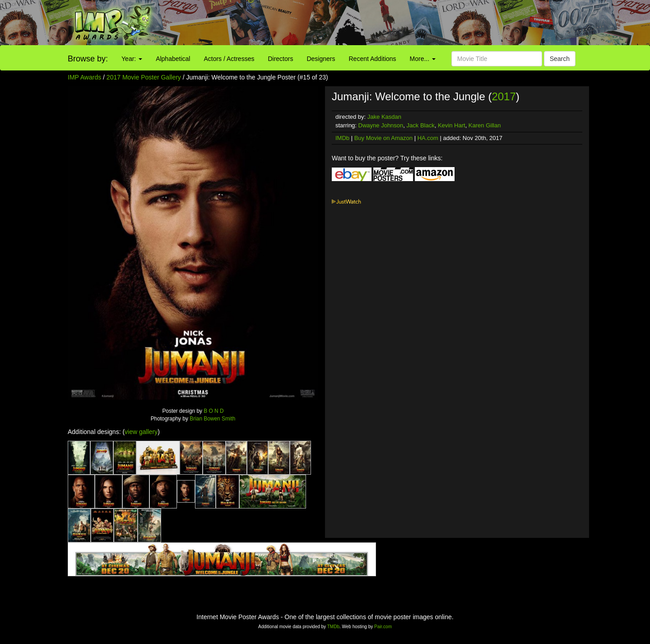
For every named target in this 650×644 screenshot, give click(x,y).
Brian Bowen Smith (212, 419)
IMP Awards (84, 77)
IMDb (342, 138)
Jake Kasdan (384, 117)
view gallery (141, 432)
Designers (321, 59)
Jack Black (421, 125)
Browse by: (88, 59)
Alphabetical (173, 59)
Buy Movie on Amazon (383, 138)
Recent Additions (373, 59)
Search (560, 59)
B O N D (214, 411)
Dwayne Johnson (381, 125)
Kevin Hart (452, 125)
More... (423, 59)
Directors (280, 59)
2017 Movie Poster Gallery (144, 77)
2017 (504, 96)
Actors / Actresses (229, 59)
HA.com (428, 138)
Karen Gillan (485, 125)
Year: (132, 59)
